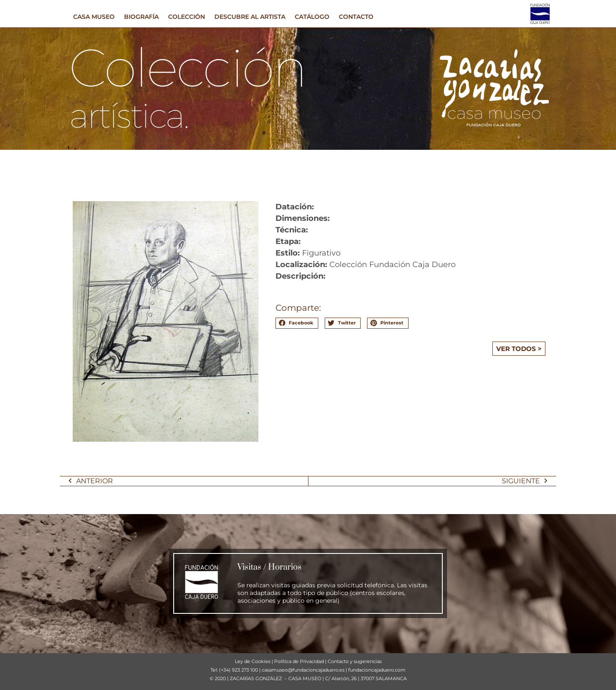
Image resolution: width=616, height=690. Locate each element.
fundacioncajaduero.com (377, 670)
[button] (297, 323)
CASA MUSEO (94, 17)
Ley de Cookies (253, 661)
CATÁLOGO (312, 17)
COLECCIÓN (187, 17)
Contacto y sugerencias (355, 661)
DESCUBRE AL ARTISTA (250, 17)
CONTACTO (356, 17)
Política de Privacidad (299, 661)
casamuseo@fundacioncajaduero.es (303, 670)
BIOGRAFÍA (141, 17)
